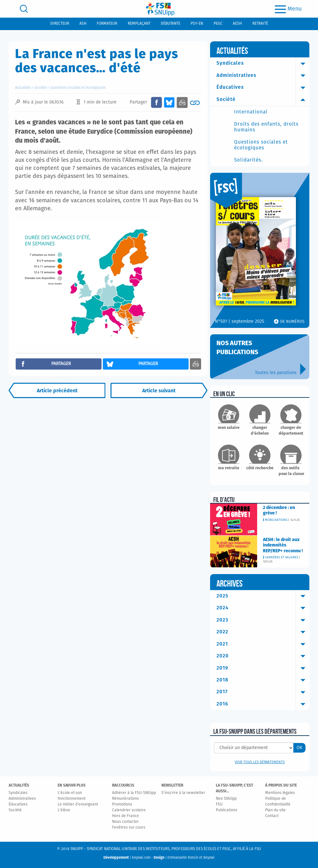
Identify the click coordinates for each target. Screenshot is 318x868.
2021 (263, 644)
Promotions (122, 805)
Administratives (263, 76)
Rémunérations (126, 799)
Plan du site (275, 810)
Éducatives (263, 88)
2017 (263, 692)
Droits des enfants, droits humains (266, 127)
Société (41, 88)
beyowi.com (141, 858)
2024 (263, 608)
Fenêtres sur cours (129, 828)
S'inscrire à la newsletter (183, 793)
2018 (263, 680)
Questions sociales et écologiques (78, 88)
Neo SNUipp (226, 799)
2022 (263, 632)
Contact (272, 816)
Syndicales (263, 63)
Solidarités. (249, 160)
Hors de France (126, 816)
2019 (263, 668)
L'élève (64, 810)
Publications (227, 810)
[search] (24, 9)
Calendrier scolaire (129, 810)
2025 (263, 596)
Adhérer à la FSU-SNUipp (134, 793)
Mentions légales (280, 793)
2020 (263, 656)
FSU (219, 805)
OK (299, 748)
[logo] (160, 9)
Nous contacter (126, 822)
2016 (263, 704)
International (251, 112)
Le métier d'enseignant (78, 805)
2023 (263, 620)
